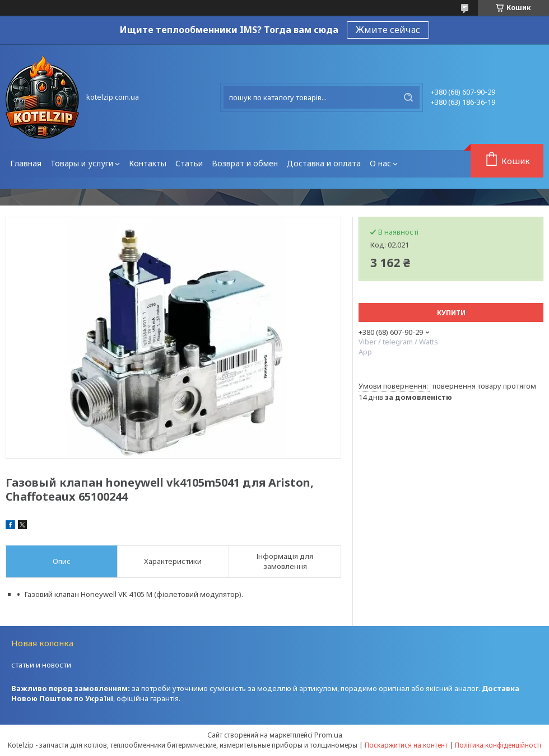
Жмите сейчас (388, 30)
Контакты (148, 163)
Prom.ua (328, 735)
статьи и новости (41, 665)
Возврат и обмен (245, 163)
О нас (380, 163)
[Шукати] (408, 97)
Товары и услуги (82, 163)
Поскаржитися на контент (406, 745)
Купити (451, 313)
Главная (26, 163)
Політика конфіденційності (498, 745)
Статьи (189, 163)
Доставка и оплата (324, 163)
